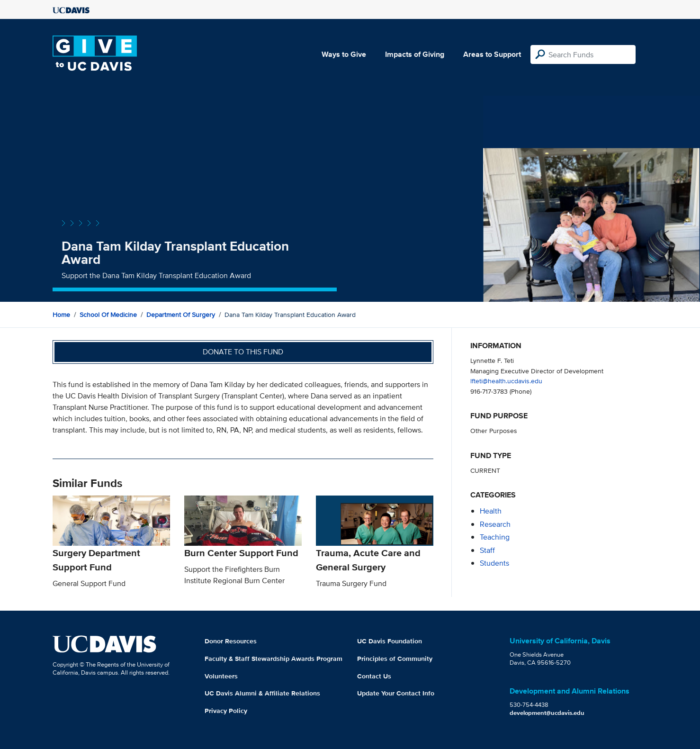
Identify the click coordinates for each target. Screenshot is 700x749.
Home (61, 315)
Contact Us (374, 676)
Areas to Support (492, 54)
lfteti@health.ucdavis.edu (506, 381)
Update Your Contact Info (396, 693)
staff (487, 550)
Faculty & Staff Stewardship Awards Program (274, 659)
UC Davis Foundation (390, 641)
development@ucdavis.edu (547, 713)
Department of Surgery (181, 315)
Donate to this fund (243, 352)
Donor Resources (231, 641)
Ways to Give (344, 54)
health (491, 511)
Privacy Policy (226, 711)
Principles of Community (395, 659)
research (495, 524)
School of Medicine (108, 315)
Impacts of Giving (415, 54)
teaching (495, 537)
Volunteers (221, 676)
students (494, 563)
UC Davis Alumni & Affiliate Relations (262, 693)
